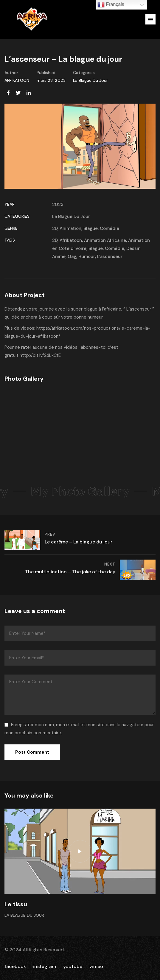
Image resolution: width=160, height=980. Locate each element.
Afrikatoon (71, 240)
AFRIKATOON (17, 80)
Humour (87, 256)
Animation (70, 228)
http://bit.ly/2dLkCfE (40, 355)
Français (111, 5)
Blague (91, 228)
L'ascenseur (110, 256)
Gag (72, 256)
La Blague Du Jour (90, 80)
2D (55, 228)
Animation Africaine (105, 240)
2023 (58, 205)
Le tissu (16, 904)
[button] (150, 19)
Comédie (109, 228)
